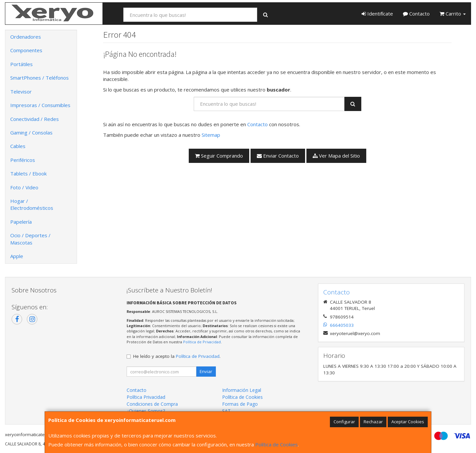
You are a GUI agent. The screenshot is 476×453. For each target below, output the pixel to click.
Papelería (21, 222)
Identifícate (377, 14)
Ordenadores (26, 37)
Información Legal (242, 390)
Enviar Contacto (278, 156)
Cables (18, 146)
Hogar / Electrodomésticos (32, 204)
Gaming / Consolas (31, 132)
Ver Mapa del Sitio (336, 156)
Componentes (26, 50)
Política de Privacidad (202, 342)
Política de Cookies (277, 444)
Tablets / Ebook (28, 173)
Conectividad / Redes (35, 119)
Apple (17, 256)
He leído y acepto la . (177, 356)
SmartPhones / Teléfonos (40, 78)
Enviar (206, 371)
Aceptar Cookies (408, 422)
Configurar (344, 422)
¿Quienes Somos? (146, 411)
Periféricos (23, 160)
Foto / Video (24, 187)
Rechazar (373, 422)
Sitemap (211, 135)
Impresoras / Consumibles (40, 105)
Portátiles (21, 64)
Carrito (453, 14)
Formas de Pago (240, 404)
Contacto (416, 14)
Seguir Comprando (219, 156)
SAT (226, 411)
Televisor (21, 92)
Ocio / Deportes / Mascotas (30, 239)
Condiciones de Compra (152, 404)
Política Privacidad (146, 397)
